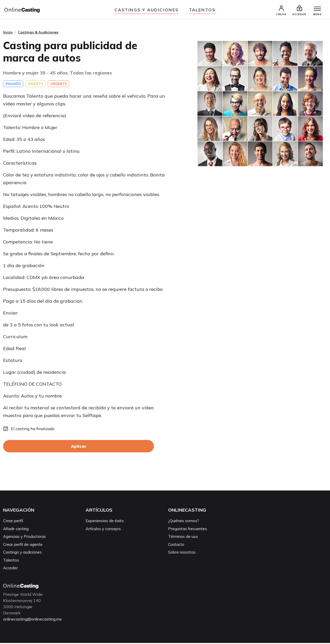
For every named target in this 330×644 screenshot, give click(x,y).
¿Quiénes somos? (184, 522)
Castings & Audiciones (38, 33)
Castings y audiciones (146, 10)
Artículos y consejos (103, 530)
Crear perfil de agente (23, 545)
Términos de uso (183, 537)
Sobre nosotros (182, 553)
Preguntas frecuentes (188, 530)
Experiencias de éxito (105, 522)
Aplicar (79, 447)
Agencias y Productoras (24, 537)
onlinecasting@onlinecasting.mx (34, 620)
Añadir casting (16, 530)
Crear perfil (13, 522)
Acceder (10, 569)
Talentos (202, 10)
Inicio (8, 33)
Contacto (176, 545)
